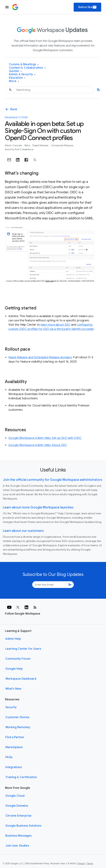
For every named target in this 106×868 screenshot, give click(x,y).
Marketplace (14, 747)
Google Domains (17, 806)
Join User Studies (17, 846)
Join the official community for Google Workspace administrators (53, 480)
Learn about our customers (23, 531)
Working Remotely (18, 727)
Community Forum (18, 659)
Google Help (14, 669)
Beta (28, 145)
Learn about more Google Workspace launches (38, 507)
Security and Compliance (19, 149)
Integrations (14, 767)
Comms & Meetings (24, 64)
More (14, 81)
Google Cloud (15, 796)
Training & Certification (21, 777)
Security (11, 707)
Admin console (14, 145)
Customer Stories (17, 717)
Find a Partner (15, 737)
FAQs (9, 757)
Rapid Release (41, 145)
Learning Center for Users (23, 649)
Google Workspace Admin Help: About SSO (38, 445)
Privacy (81, 864)
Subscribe (87, 7)
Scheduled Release (63, 145)
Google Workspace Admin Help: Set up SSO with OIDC (45, 438)
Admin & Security (22, 74)
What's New (13, 689)
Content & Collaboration (27, 68)
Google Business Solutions (23, 826)
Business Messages (19, 836)
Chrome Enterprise (18, 816)
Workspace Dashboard (21, 679)
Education (17, 78)
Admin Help (13, 639)
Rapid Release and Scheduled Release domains (40, 357)
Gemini (15, 71)
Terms (90, 864)
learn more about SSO (55, 325)
